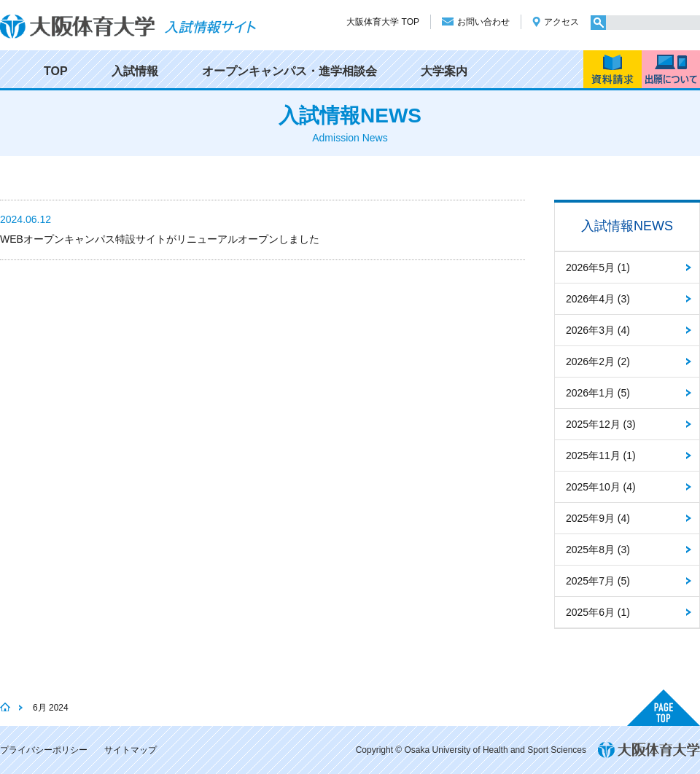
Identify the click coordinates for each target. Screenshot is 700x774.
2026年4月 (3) (598, 299)
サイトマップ (131, 750)
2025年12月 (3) (601, 424)
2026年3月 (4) (598, 330)
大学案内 (444, 71)
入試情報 (135, 71)
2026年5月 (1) (598, 267)
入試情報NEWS (627, 226)
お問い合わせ (483, 22)
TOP (56, 71)
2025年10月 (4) (601, 487)
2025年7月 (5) (598, 581)
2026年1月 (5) (598, 393)
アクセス (561, 22)
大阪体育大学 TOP (383, 22)
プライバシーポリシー (44, 750)
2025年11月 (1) (601, 456)
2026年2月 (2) (598, 361)
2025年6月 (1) (598, 612)
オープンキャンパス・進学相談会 (289, 71)
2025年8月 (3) (598, 550)
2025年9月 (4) (598, 518)
